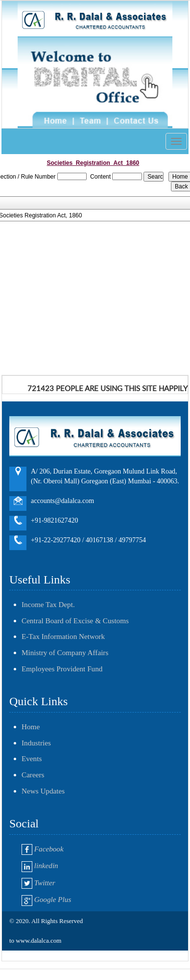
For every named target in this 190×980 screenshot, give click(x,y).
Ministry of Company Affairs (65, 652)
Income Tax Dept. (48, 604)
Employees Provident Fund (62, 669)
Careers (33, 775)
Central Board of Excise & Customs (75, 621)
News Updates (43, 791)
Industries (36, 743)
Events (32, 758)
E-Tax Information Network (63, 636)
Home (31, 727)
